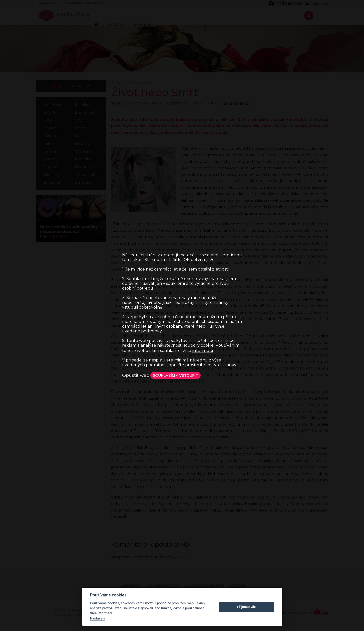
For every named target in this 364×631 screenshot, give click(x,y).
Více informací (101, 613)
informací (203, 350)
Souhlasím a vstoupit (179, 375)
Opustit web (136, 375)
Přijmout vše (246, 607)
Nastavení (98, 618)
